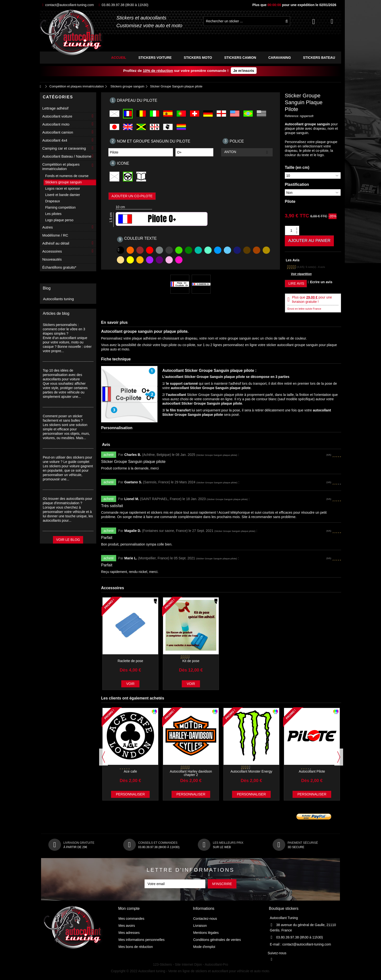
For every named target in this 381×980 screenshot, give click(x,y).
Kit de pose (191, 662)
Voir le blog (68, 540)
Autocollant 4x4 (55, 140)
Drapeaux (53, 201)
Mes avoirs (127, 927)
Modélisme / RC (55, 235)
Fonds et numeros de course (67, 176)
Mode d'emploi (204, 948)
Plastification (297, 184)
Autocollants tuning (58, 299)
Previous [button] (104, 758)
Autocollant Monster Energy (251, 772)
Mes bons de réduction (136, 948)
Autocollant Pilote (312, 772)
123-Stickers (163, 965)
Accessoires (52, 251)
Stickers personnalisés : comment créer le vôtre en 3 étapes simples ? (64, 329)
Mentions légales (206, 934)
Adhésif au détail (56, 243)
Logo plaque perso (59, 220)
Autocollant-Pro (216, 965)
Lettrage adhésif (55, 108)
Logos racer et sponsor (63, 188)
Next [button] (339, 758)
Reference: (292, 116)
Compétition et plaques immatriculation (61, 166)
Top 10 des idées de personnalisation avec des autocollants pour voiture (62, 375)
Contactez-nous (205, 920)
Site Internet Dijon (188, 965)
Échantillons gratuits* (59, 267)
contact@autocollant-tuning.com (68, 5)
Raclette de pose (130, 662)
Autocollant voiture (57, 116)
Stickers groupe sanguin (63, 182)
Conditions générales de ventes (217, 941)
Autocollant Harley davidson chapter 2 (191, 774)
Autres (48, 227)
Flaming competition (60, 207)
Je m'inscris (244, 71)
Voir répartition (301, 275)
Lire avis (296, 284)
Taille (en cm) (297, 167)
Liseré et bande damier (63, 195)
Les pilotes (53, 214)
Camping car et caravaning (64, 148)
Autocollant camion (58, 132)
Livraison (200, 927)
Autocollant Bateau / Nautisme (67, 156)
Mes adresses (129, 934)
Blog (47, 288)
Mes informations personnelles (142, 941)
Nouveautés (52, 259)
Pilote (290, 201)
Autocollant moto (56, 124)
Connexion (314, 21)
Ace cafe (130, 772)
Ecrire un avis (320, 283)
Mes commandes (132, 920)
